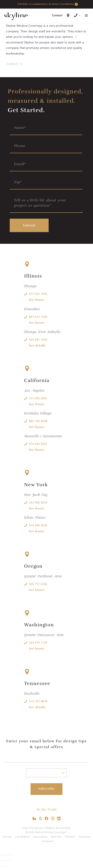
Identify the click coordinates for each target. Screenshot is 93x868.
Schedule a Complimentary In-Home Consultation (48, 4)
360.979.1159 (38, 643)
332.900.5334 (38, 503)
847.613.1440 (38, 317)
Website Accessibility (58, 828)
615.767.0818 (38, 701)
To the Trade (47, 810)
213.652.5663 (38, 398)
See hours (37, 300)
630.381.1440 (38, 340)
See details (37, 346)
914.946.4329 (38, 525)
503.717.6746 (38, 584)
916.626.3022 (38, 444)
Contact (57, 15)
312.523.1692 (38, 294)
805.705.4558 (38, 421)
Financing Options (33, 828)
